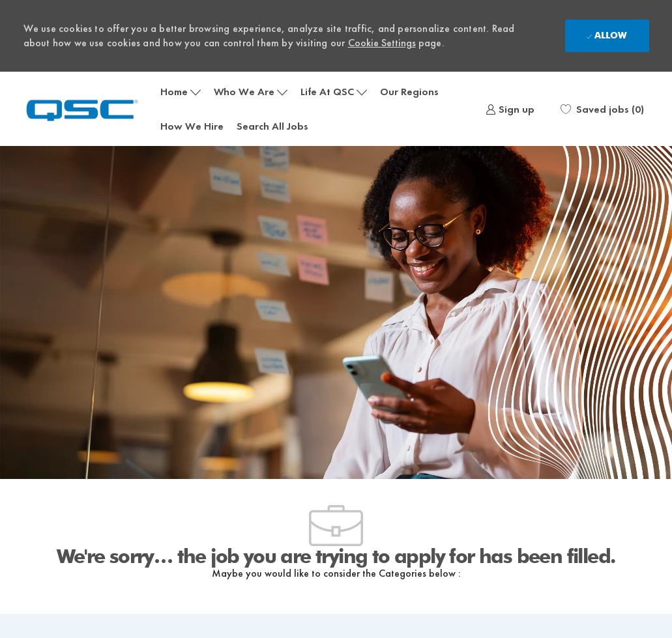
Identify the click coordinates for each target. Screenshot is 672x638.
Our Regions (409, 92)
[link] (510, 109)
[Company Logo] (89, 109)
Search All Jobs (272, 126)
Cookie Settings (382, 43)
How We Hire (192, 126)
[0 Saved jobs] (602, 109)
